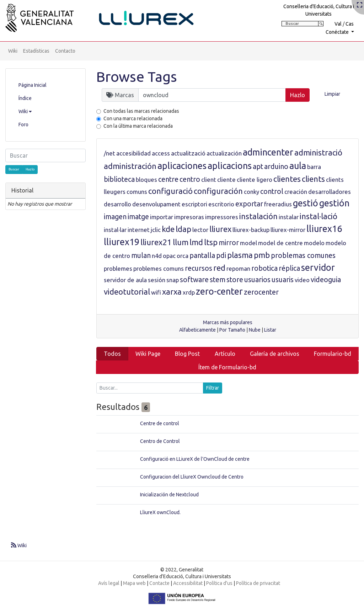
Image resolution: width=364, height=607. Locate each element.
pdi (221, 255)
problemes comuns (159, 268)
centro (190, 179)
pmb (262, 255)
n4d (157, 256)
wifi (156, 292)
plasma (240, 255)
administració (318, 152)
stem (218, 280)
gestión (334, 203)
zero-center (219, 291)
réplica (289, 268)
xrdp (189, 292)
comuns (137, 192)
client (209, 180)
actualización (224, 153)
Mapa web (134, 583)
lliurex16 (324, 229)
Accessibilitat (188, 583)
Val (338, 24)
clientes (287, 179)
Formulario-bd (333, 354)
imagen (115, 217)
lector (200, 230)
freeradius (278, 204)
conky (251, 192)
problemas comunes (303, 255)
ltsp (211, 242)
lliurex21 (156, 242)
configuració (170, 191)
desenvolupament (156, 204)
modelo (314, 243)
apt (258, 167)
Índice (25, 98)
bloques (146, 180)
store (235, 280)
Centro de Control (160, 441)
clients (313, 179)
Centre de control (160, 423)
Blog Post (187, 354)
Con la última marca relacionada (138, 126)
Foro (23, 125)
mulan (141, 255)
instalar (289, 217)
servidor (318, 268)
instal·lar (115, 230)
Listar (270, 330)
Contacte (159, 583)
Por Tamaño (232, 330)
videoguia (326, 280)
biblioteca (119, 179)
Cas (350, 24)
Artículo (225, 354)
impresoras (189, 217)
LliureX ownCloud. (160, 512)
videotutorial (127, 292)
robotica (264, 268)
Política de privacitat (258, 583)
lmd (196, 242)
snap (173, 280)
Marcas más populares (228, 322)
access (161, 153)
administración (130, 166)
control (272, 191)
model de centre (280, 243)
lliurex (220, 229)
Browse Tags (137, 77)
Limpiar (332, 94)
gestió (306, 203)
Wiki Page (148, 354)
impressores (222, 217)
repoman (238, 268)
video (302, 280)
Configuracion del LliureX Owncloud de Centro (192, 477)
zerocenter (261, 292)
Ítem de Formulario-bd (227, 367)
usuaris (283, 280)
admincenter (268, 152)
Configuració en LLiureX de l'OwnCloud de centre (195, 459)
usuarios (257, 280)
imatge (138, 217)
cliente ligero (255, 180)
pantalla (202, 255)
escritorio (221, 204)
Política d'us (219, 583)
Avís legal (109, 583)
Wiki (13, 51)
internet (139, 230)
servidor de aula (125, 280)
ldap (183, 229)
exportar (249, 204)
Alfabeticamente (197, 330)
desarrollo (117, 204)
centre (168, 179)
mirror (229, 243)
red (219, 268)
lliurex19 (122, 242)
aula (298, 166)
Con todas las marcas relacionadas (141, 111)
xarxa (172, 292)
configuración (218, 191)
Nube (255, 330)
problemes (118, 268)
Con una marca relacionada (133, 118)
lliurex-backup (251, 230)
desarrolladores (330, 192)
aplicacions (230, 166)
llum (181, 242)
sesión (157, 280)
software (194, 280)
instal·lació (318, 216)
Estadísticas (36, 51)
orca (183, 256)
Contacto (65, 51)
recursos (199, 268)
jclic (156, 230)
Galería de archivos (275, 354)
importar (162, 217)
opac (169, 256)
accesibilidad (133, 153)
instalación (258, 216)
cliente (226, 180)
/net (109, 153)
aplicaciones (182, 166)
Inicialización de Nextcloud (169, 495)
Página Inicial (33, 85)
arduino (276, 167)
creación (296, 192)
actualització (188, 153)
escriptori (194, 204)
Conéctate (338, 32)
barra (314, 167)
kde (168, 229)
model (248, 243)
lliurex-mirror (288, 230)
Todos (112, 354)
